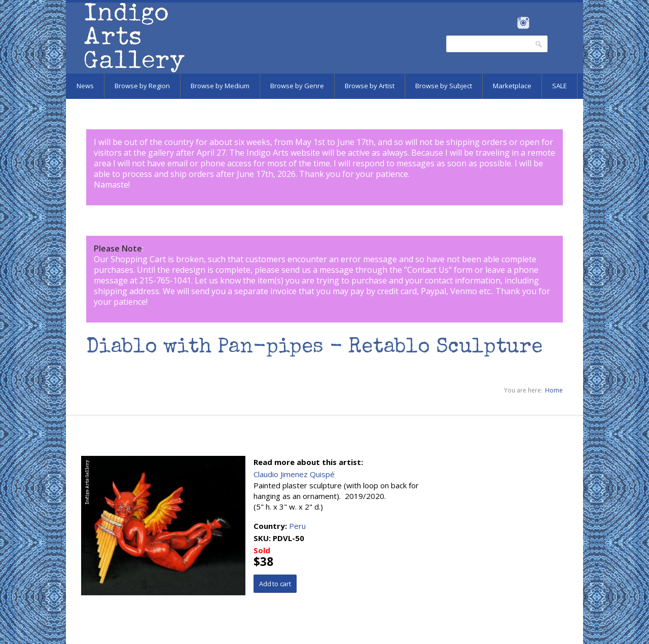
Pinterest (539, 23)
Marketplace (512, 86)
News (85, 86)
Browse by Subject (444, 86)
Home (554, 390)
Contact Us (428, 270)
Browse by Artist (370, 86)
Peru (297, 526)
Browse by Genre (297, 86)
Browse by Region (142, 86)
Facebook (509, 23)
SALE (560, 86)
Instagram (523, 23)
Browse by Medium (220, 86)
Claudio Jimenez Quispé (294, 474)
